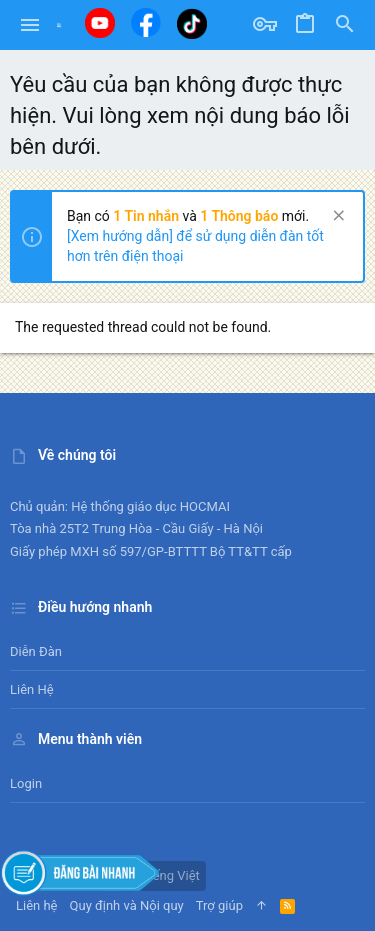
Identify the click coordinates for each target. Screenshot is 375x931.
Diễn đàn (36, 651)
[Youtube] (100, 23)
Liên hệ (32, 689)
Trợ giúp (219, 905)
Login (26, 783)
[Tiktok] (192, 23)
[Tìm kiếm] (345, 25)
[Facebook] (146, 22)
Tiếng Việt (163, 875)
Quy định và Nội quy (127, 905)
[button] (30, 25)
